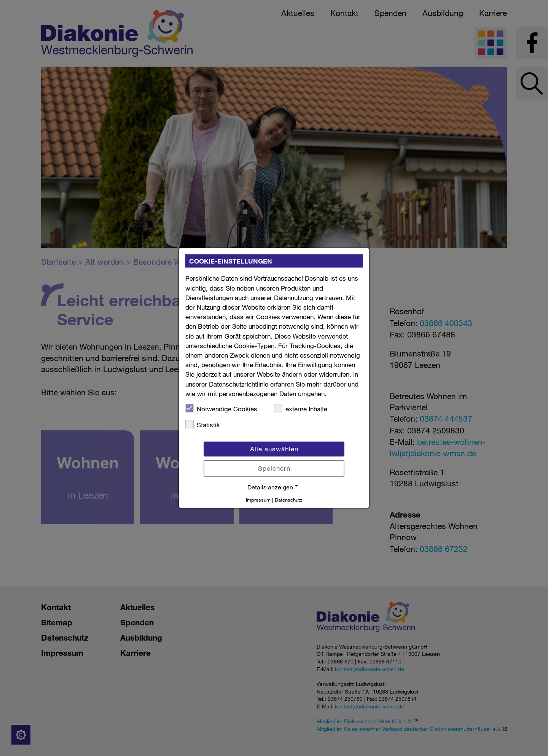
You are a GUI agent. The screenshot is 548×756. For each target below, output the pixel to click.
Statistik (203, 424)
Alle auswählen (274, 449)
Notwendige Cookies (221, 408)
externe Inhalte (301, 408)
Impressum (258, 499)
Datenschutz (288, 499)
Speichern (274, 468)
